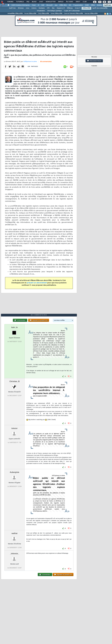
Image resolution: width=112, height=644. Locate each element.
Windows (21, 8)
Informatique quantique (54, 11)
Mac (53, 8)
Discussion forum (94, 61)
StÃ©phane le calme (30, 62)
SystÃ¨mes (108, 5)
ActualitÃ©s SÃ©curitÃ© (15, 14)
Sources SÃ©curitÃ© (91, 14)
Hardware (42, 8)
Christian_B (15, 381)
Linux (28, 8)
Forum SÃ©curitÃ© (30, 14)
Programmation (78, 5)
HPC (48, 8)
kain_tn (15, 327)
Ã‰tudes (70, 2)
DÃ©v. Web (63, 5)
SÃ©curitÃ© (86, 8)
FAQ (28, 2)
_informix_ (14, 554)
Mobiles (99, 5)
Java (56, 5)
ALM (43, 5)
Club (85, 2)
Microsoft (49, 5)
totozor (15, 428)
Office (93, 5)
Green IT (78, 8)
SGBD (87, 5)
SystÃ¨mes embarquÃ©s (100, 8)
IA (38, 5)
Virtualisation (41, 11)
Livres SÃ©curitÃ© (56, 14)
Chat (41, 2)
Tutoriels (20, 2)
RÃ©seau (70, 8)
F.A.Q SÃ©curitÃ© (43, 14)
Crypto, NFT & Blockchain (72, 11)
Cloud (34, 5)
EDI (70, 5)
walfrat (15, 533)
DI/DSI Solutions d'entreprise (21, 5)
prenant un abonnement (37, 283)
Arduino (34, 8)
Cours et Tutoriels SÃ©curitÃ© (73, 14)
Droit (78, 2)
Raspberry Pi (61, 8)
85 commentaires (46, 62)
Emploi (61, 2)
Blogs (34, 2)
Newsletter (51, 2)
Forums (10, 2)
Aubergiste (15, 472)
